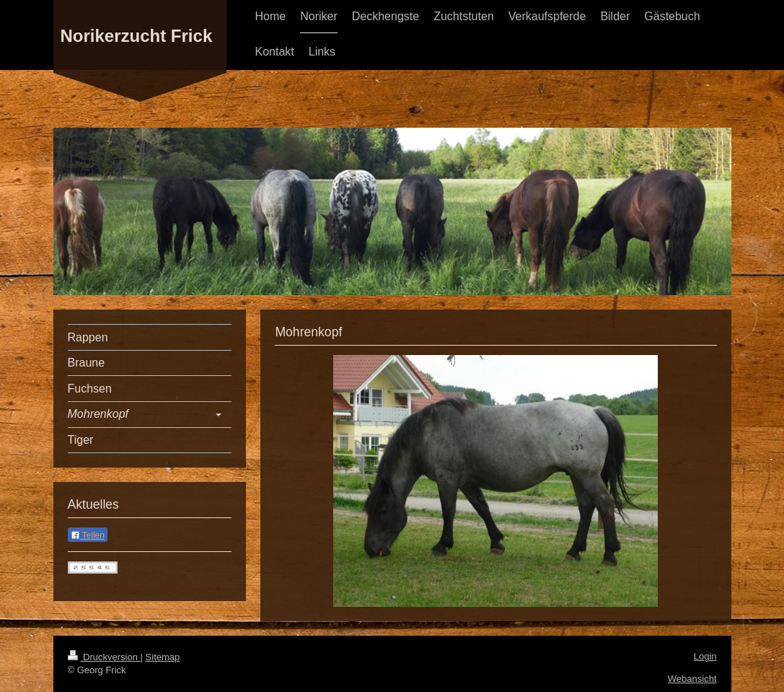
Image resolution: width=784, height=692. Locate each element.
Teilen (88, 535)
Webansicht (692, 679)
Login (705, 656)
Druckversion (104, 657)
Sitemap (163, 657)
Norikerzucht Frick (137, 36)
